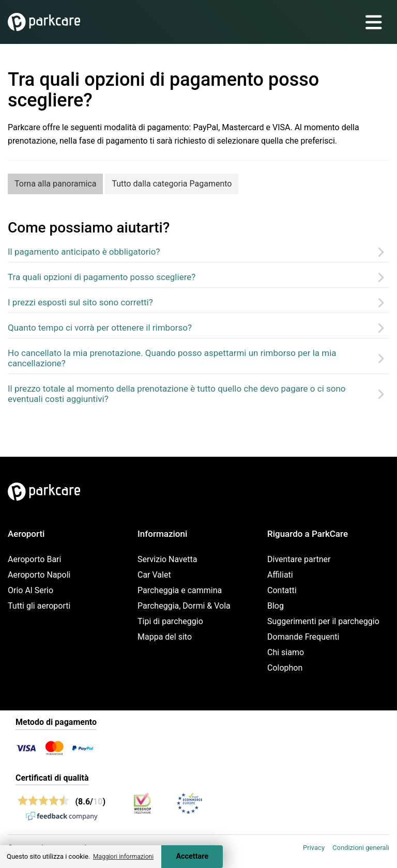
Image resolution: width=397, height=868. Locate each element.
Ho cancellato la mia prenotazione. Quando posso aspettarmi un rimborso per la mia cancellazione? (172, 358)
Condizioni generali (361, 848)
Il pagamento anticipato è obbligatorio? (84, 252)
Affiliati (280, 575)
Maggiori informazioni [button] (123, 857)
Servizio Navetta (167, 559)
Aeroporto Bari (34, 559)
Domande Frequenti (303, 637)
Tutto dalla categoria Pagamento (172, 184)
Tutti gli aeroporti (39, 606)
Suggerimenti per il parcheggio (323, 621)
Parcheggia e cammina (180, 590)
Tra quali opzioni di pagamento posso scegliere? (102, 277)
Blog (276, 606)
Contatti (282, 590)
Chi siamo (286, 652)
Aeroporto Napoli (39, 575)
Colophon (285, 668)
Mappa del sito (165, 637)
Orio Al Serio (30, 590)
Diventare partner (299, 559)
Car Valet (154, 575)
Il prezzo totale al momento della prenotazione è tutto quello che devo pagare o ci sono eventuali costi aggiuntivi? (177, 394)
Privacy (314, 848)
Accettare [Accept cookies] (192, 856)
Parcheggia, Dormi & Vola (184, 606)
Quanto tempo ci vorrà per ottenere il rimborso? (100, 328)
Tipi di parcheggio (170, 621)
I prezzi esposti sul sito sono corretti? (80, 302)
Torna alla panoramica (55, 184)
